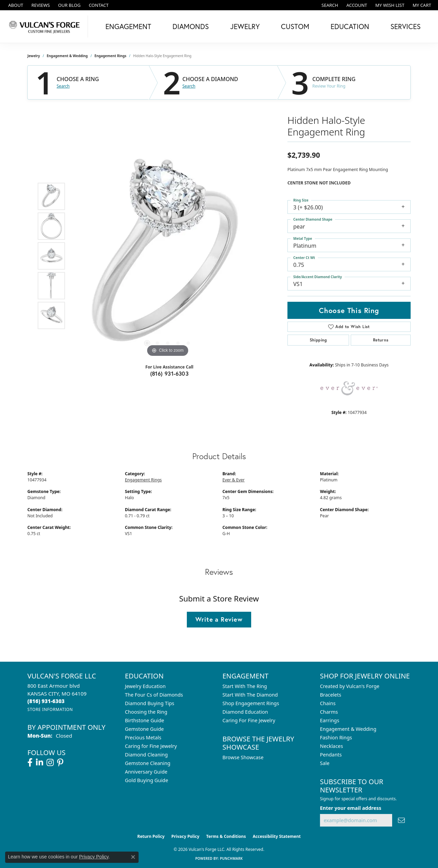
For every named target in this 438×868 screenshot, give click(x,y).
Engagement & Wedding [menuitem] (348, 729)
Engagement (128, 26)
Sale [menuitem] (325, 763)
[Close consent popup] (133, 857)
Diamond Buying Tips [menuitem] (150, 703)
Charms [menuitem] (329, 712)
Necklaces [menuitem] (331, 746)
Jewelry (245, 26)
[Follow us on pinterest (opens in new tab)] (60, 763)
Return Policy (151, 836)
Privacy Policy (185, 836)
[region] (168, 256)
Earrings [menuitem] (330, 720)
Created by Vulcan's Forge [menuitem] (350, 686)
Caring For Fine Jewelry (249, 720)
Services (405, 26)
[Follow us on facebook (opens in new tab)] (30, 763)
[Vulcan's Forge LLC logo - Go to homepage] (46, 27)
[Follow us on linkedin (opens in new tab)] (40, 763)
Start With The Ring (245, 686)
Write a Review (219, 619)
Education (350, 26)
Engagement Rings (110, 56)
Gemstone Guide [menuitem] (144, 729)
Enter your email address (351, 808)
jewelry (34, 56)
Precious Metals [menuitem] (143, 737)
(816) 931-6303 (170, 373)
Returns (381, 340)
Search (63, 86)
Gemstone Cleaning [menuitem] (148, 763)
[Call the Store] (46, 701)
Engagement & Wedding (67, 56)
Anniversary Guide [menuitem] (146, 772)
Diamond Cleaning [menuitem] (146, 755)
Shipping (318, 340)
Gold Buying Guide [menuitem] (146, 780)
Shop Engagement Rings (251, 703)
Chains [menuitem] (328, 703)
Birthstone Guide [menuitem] (145, 720)
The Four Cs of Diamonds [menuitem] (154, 695)
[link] (15, 5)
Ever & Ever (234, 480)
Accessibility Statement (276, 836)
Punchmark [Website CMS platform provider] (231, 858)
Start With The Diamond (250, 695)
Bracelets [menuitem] (331, 695)
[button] (329, 5)
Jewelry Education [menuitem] (145, 686)
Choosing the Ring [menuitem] (146, 712)
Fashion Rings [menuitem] (336, 737)
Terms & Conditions (226, 836)
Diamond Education (245, 712)
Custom (295, 26)
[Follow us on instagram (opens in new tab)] (50, 763)
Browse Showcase (243, 757)
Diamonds (191, 26)
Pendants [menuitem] (331, 755)
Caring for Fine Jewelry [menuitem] (151, 746)
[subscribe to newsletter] (401, 820)
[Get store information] (50, 709)
